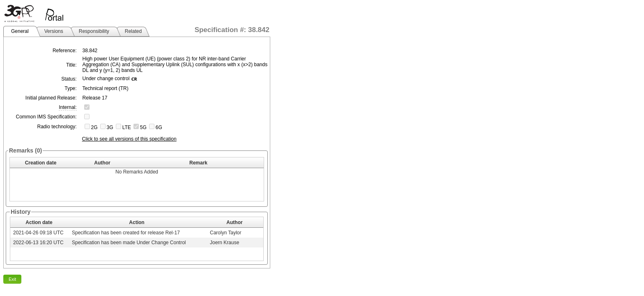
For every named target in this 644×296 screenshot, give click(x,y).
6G (159, 127)
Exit (12, 279)
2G (94, 127)
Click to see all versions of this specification (129, 139)
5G (143, 127)
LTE (127, 127)
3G (110, 127)
